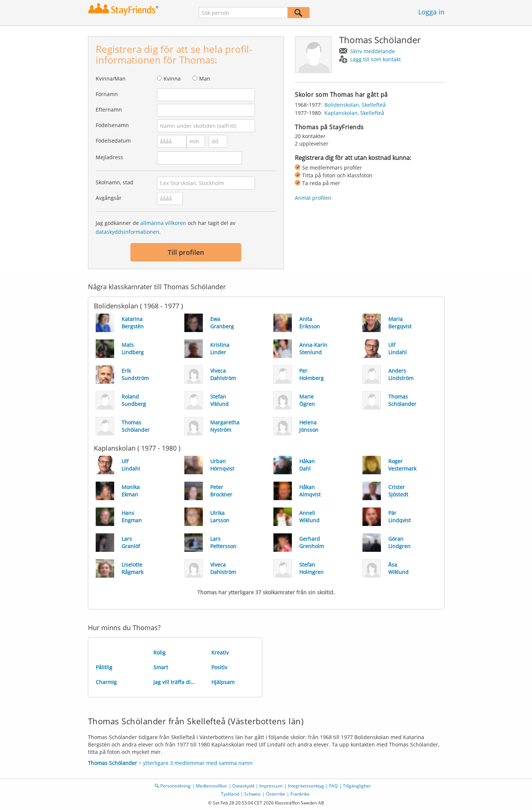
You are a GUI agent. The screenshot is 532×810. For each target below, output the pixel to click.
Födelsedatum (113, 141)
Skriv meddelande (373, 51)
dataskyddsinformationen (127, 232)
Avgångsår (109, 198)
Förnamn (107, 94)
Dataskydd (243, 786)
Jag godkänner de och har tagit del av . (166, 227)
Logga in (431, 12)
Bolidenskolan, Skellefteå (355, 105)
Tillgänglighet (357, 786)
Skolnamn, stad (115, 182)
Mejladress (109, 157)
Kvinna (172, 78)
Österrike (276, 794)
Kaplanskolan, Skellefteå (354, 113)
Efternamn (109, 110)
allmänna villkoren (163, 223)
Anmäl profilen (313, 198)
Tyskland (230, 794)
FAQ (333, 786)
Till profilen (186, 252)
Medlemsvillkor (212, 786)
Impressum (271, 786)
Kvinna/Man (111, 78)
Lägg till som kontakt (376, 59)
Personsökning (175, 786)
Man (205, 78)
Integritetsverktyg (306, 786)
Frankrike (300, 794)
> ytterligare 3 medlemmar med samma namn (170, 763)
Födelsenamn (112, 125)
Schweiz (253, 794)
